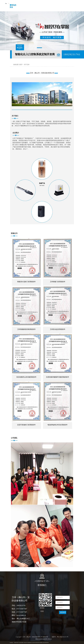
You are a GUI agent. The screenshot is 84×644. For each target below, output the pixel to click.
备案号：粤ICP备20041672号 (60, 637)
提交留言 (63, 612)
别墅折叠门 (22, 643)
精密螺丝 (41, 643)
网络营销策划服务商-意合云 (44, 639)
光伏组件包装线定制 (36, 643)
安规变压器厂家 (17, 643)
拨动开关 (26, 643)
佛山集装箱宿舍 (46, 643)
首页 (21, 65)
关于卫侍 (27, 65)
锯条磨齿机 (30, 643)
